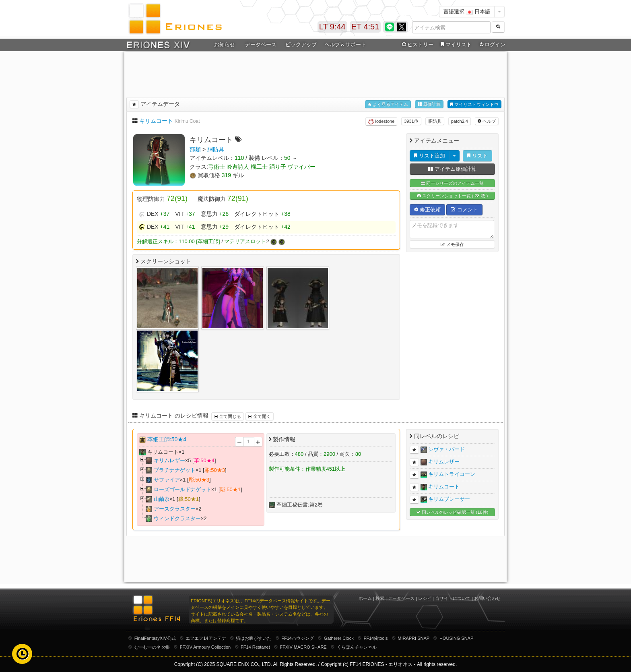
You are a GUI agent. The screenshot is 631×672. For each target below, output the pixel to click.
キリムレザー (169, 460)
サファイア (167, 480)
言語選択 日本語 (467, 11)
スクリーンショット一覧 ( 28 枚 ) (453, 196)
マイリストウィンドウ (474, 104)
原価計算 (429, 104)
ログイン (492, 45)
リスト (477, 156)
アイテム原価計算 (452, 169)
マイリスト (455, 45)
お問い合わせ (487, 598)
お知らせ (225, 44)
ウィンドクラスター (177, 518)
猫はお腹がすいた (254, 638)
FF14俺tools (376, 638)
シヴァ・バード (446, 449)
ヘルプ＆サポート (345, 44)
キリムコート (156, 121)
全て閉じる (228, 416)
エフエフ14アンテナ (206, 638)
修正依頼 (427, 210)
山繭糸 (162, 499)
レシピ (425, 598)
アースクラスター (175, 509)
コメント (464, 210)
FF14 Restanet (255, 647)
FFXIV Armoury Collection (205, 647)
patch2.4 (460, 121)
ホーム (365, 598)
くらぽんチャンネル (357, 647)
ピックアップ (301, 44)
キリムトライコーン (452, 474)
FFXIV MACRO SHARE (303, 647)
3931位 (411, 121)
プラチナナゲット (175, 470)
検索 (380, 598)
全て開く (260, 416)
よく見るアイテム (388, 104)
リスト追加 (430, 156)
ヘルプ (487, 121)
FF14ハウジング (298, 638)
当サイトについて (453, 598)
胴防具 (435, 121)
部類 (195, 149)
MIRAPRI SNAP (413, 638)
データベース (261, 44)
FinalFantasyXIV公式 (155, 638)
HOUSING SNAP (456, 638)
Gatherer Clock (339, 638)
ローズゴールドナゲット (182, 489)
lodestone (381, 122)
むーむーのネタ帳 (152, 647)
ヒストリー (417, 45)
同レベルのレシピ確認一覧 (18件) (453, 512)
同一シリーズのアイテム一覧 (452, 183)
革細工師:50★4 (167, 439)
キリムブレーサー (449, 499)
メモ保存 (452, 244)
